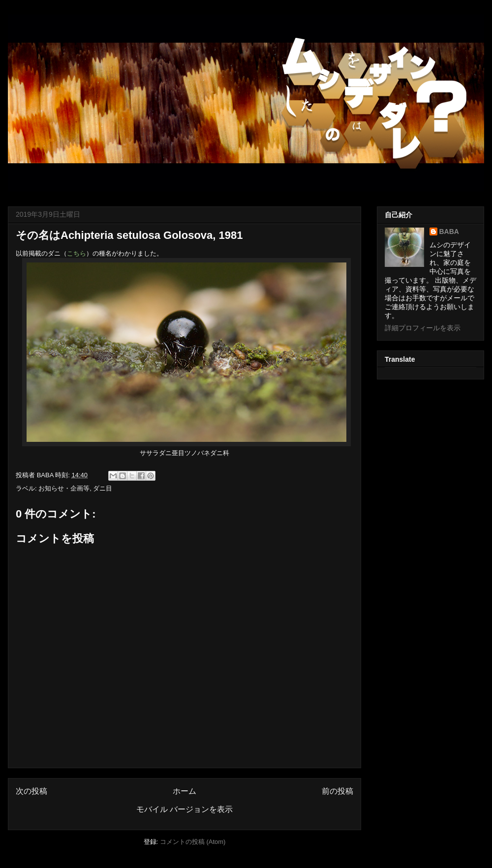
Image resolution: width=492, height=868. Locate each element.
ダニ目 (103, 488)
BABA (449, 231)
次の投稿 (31, 791)
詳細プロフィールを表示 (423, 328)
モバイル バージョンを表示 (184, 809)
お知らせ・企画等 (64, 488)
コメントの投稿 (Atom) (193, 842)
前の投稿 (338, 791)
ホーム (184, 791)
